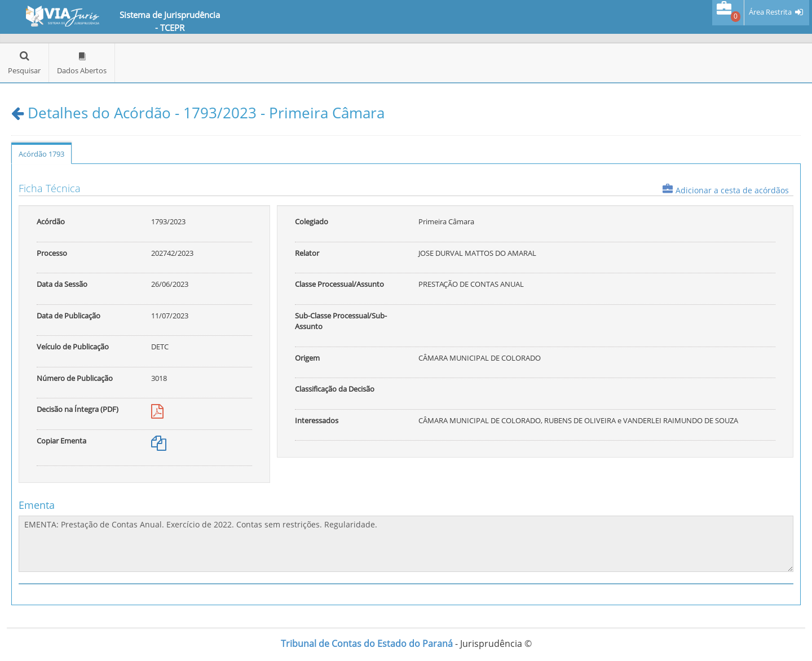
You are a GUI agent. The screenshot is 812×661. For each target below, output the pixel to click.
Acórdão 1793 (41, 154)
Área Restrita (770, 12)
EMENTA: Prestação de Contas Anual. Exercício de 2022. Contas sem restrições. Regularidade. (406, 544)
